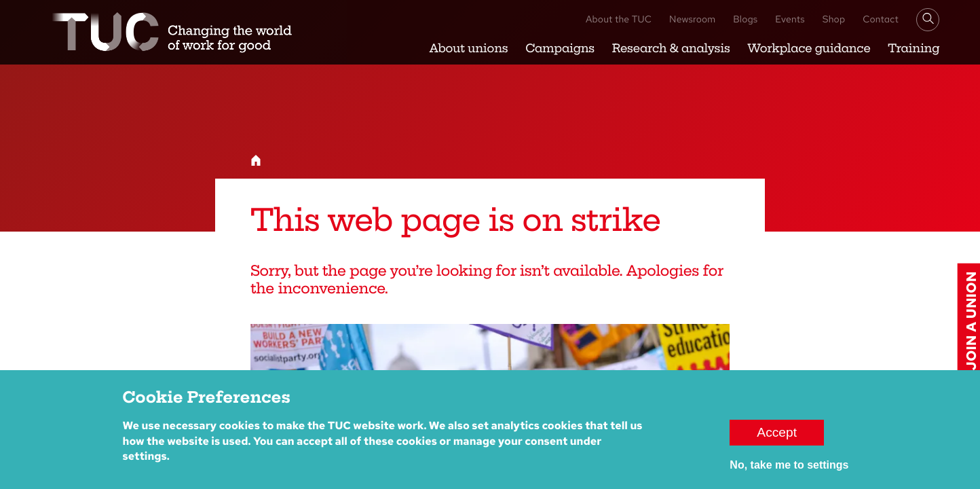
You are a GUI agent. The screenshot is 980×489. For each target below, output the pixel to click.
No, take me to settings (789, 472)
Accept (777, 439)
